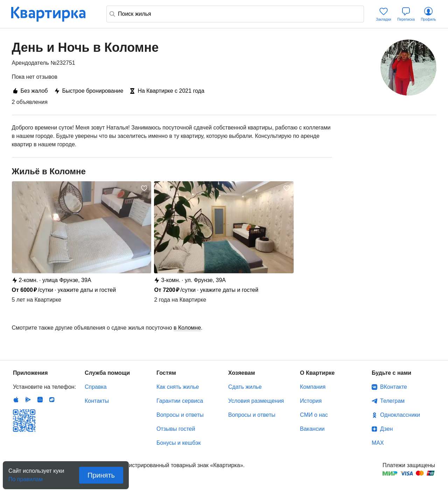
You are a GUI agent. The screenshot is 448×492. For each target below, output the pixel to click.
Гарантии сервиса (180, 401)
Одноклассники (400, 415)
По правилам (26, 477)
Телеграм (392, 401)
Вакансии (312, 429)
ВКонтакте (394, 387)
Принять (101, 475)
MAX (378, 443)
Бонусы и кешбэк (178, 443)
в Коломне (187, 328)
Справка (96, 387)
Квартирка (53, 14)
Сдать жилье (245, 387)
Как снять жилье (178, 387)
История (311, 401)
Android (28, 400)
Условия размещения (256, 401)
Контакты (97, 401)
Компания (313, 387)
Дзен (386, 429)
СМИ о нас (314, 415)
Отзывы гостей (176, 429)
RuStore (52, 400)
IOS (16, 400)
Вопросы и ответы (180, 415)
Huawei (40, 400)
